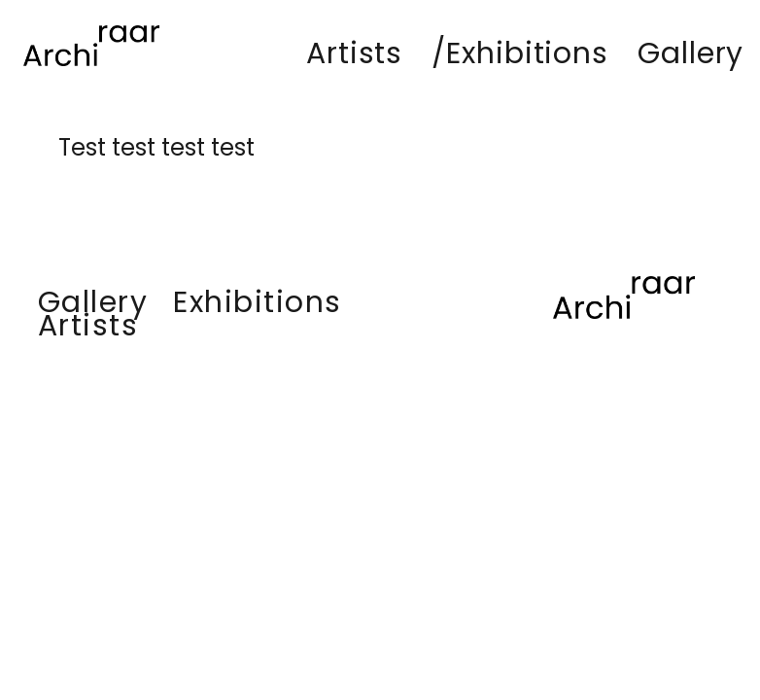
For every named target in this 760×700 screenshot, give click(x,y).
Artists (88, 326)
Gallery (93, 302)
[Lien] (91, 46)
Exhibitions (258, 302)
